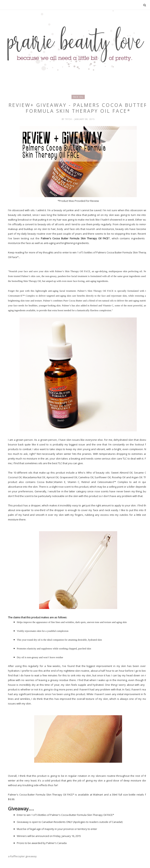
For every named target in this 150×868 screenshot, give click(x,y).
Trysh (69, 119)
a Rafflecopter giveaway (22, 856)
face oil (78, 97)
